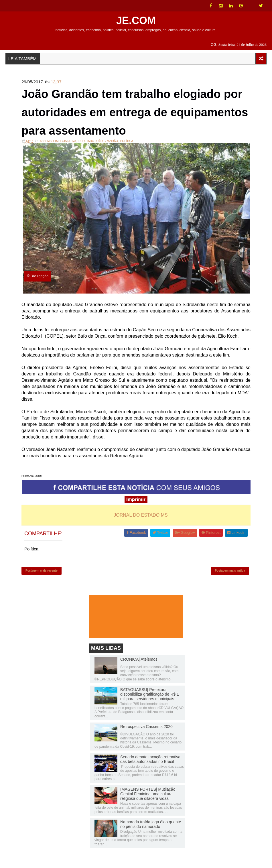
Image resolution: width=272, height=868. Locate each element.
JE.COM (136, 20)
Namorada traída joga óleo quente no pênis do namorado (151, 824)
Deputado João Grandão (98, 141)
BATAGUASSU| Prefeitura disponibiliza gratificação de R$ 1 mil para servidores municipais (150, 694)
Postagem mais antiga (230, 571)
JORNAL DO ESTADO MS (141, 515)
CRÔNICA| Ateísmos (139, 659)
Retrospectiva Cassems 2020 (146, 727)
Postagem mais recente (42, 571)
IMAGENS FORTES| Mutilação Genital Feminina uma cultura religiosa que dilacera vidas (148, 794)
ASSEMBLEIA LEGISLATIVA (58, 141)
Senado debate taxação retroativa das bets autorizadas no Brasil (150, 759)
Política (127, 141)
